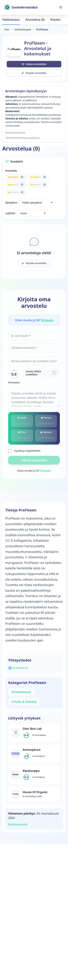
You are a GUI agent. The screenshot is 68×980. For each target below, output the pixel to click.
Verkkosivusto (18, 824)
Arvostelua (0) (35, 20)
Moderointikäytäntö (15, 133)
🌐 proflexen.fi (18, 668)
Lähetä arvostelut (34, 460)
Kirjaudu (47, 320)
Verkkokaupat (23, 29)
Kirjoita (55, 20)
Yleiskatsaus (11, 20)
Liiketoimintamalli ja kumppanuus (23, 138)
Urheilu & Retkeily (24, 702)
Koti (7, 29)
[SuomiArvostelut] (21, 7)
